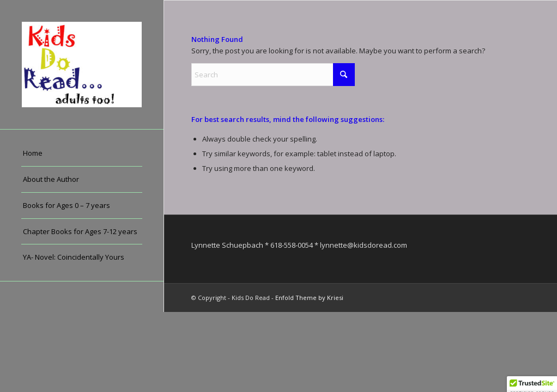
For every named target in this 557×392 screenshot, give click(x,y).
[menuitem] (82, 154)
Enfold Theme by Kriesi (309, 298)
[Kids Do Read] (82, 65)
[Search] (273, 75)
